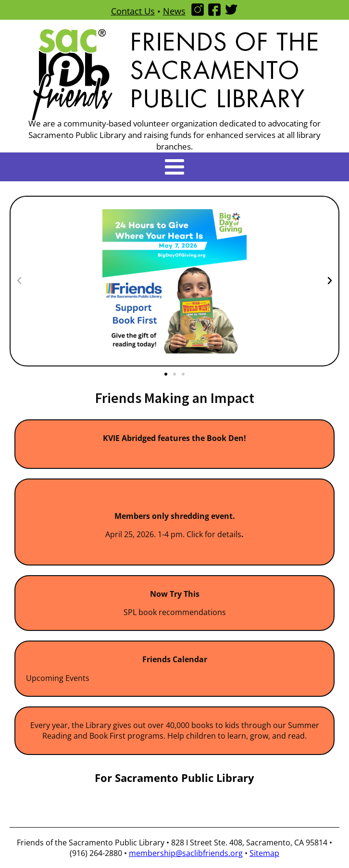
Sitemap (264, 853)
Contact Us (133, 11)
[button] (19, 281)
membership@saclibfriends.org (186, 853)
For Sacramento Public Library (174, 778)
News (174, 11)
